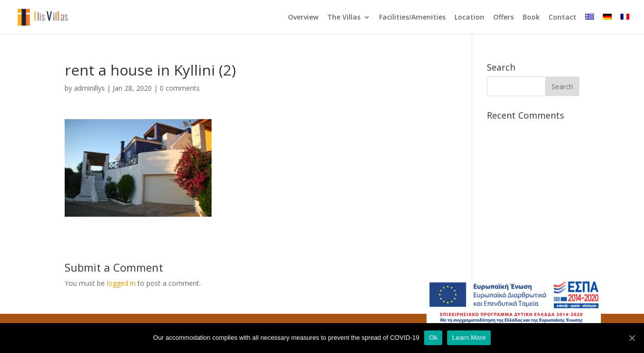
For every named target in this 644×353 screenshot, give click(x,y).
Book (531, 18)
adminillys (89, 88)
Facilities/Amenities (412, 18)
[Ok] (632, 338)
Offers (503, 18)
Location (469, 18)
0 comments (180, 88)
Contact (562, 18)
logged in (121, 283)
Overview (303, 18)
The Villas (344, 18)
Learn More (469, 338)
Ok (433, 338)
